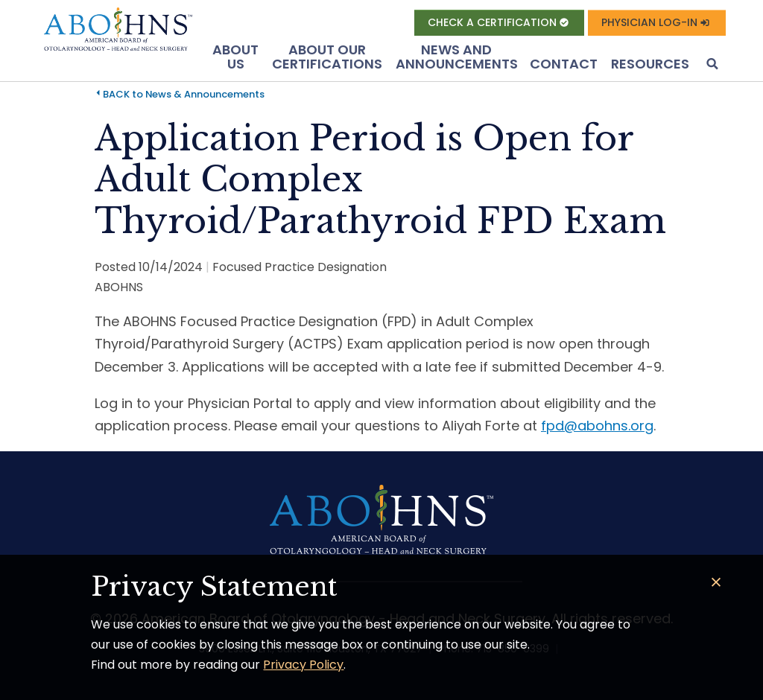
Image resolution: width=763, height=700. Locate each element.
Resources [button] (650, 64)
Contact (564, 64)
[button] (711, 65)
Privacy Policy (303, 665)
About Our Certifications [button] (327, 57)
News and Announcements (457, 57)
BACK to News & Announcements (184, 94)
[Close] (716, 583)
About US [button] (235, 57)
